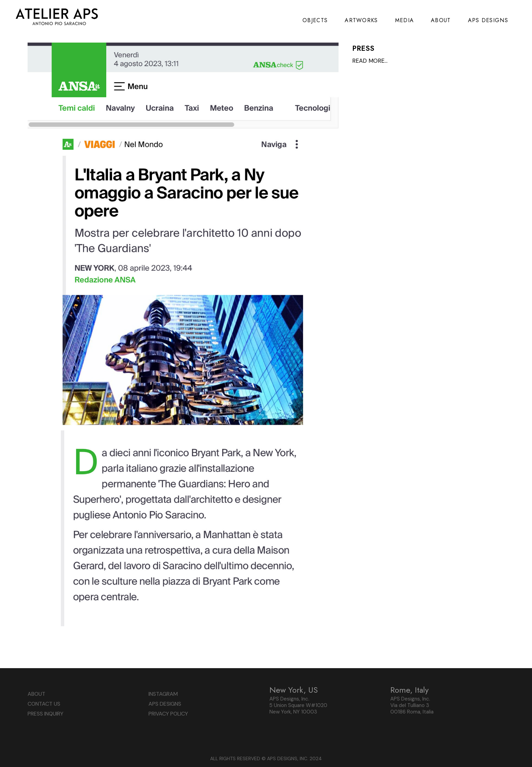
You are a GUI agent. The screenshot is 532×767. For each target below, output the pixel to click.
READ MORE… (370, 61)
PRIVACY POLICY (168, 714)
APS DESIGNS (165, 704)
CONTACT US (44, 704)
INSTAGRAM (163, 694)
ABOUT (36, 694)
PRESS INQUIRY (45, 714)
